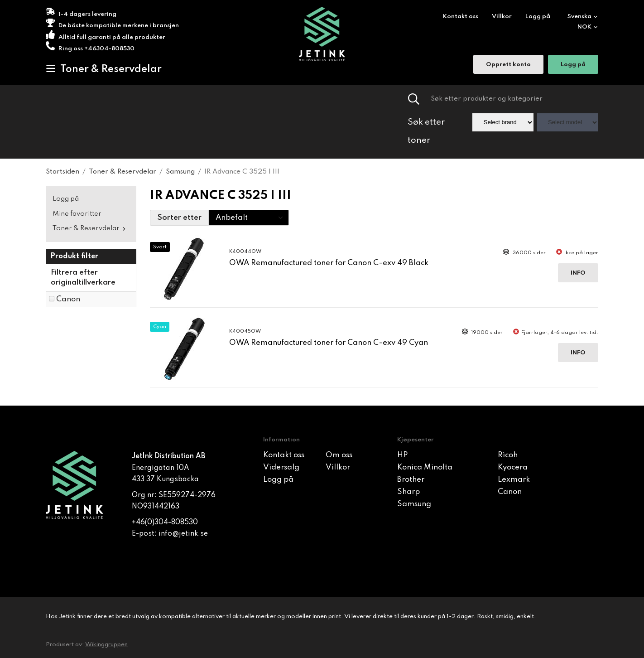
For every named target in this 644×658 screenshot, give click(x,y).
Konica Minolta (425, 467)
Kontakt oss (461, 17)
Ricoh (508, 455)
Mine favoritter (77, 214)
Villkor (502, 17)
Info (578, 273)
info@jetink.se (183, 534)
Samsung (414, 504)
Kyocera (513, 467)
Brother (411, 480)
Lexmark (514, 480)
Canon (68, 299)
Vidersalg (281, 467)
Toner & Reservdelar (104, 69)
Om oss (339, 455)
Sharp (409, 492)
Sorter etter (179, 218)
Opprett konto (508, 65)
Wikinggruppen (106, 645)
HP (402, 455)
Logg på (538, 17)
